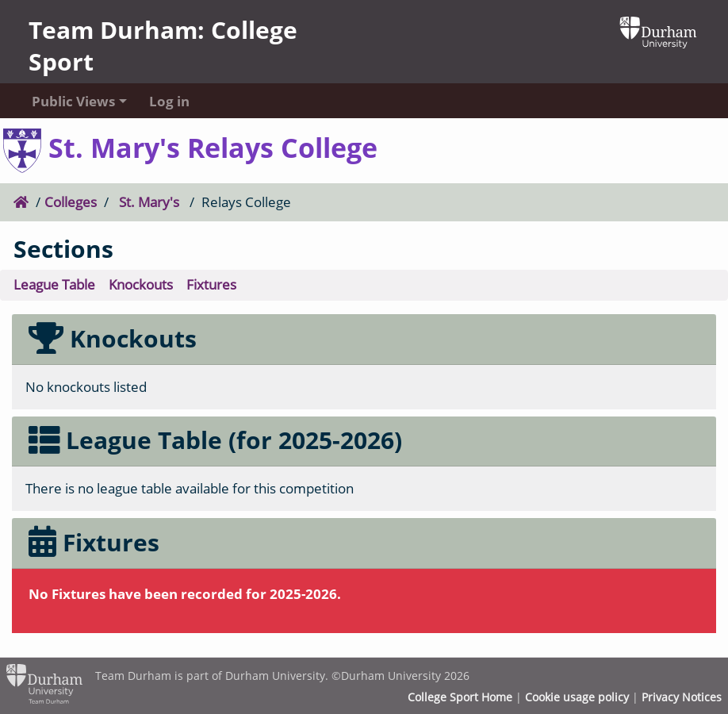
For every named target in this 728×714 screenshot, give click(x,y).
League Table (54, 284)
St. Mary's (149, 202)
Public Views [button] (73, 101)
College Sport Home (460, 697)
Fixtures (211, 284)
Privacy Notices (682, 697)
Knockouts (141, 284)
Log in (169, 101)
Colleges (71, 202)
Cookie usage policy (577, 697)
